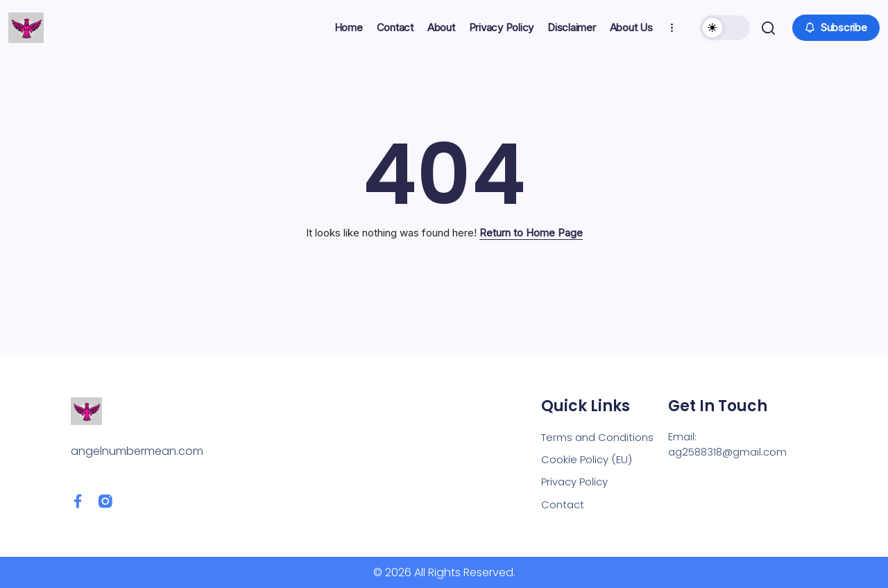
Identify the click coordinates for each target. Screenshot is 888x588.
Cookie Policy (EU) (589, 457)
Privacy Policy (578, 480)
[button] (724, 28)
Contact (564, 504)
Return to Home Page (531, 233)
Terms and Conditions (601, 433)
